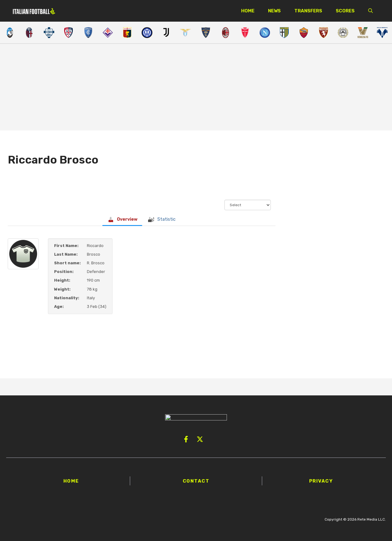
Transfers (308, 11)
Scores (345, 11)
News (274, 11)
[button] (371, 11)
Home (248, 11)
